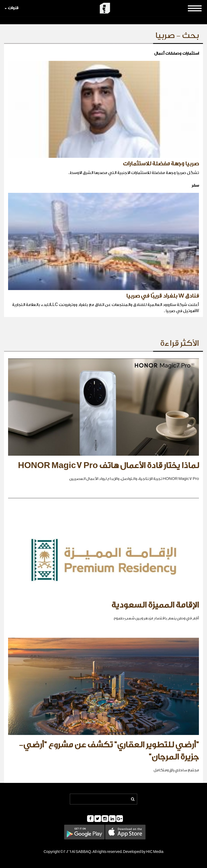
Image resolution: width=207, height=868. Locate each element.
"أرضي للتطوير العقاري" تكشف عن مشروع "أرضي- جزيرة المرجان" (109, 751)
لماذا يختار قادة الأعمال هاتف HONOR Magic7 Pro (108, 466)
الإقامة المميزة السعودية (155, 605)
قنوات (11, 8)
